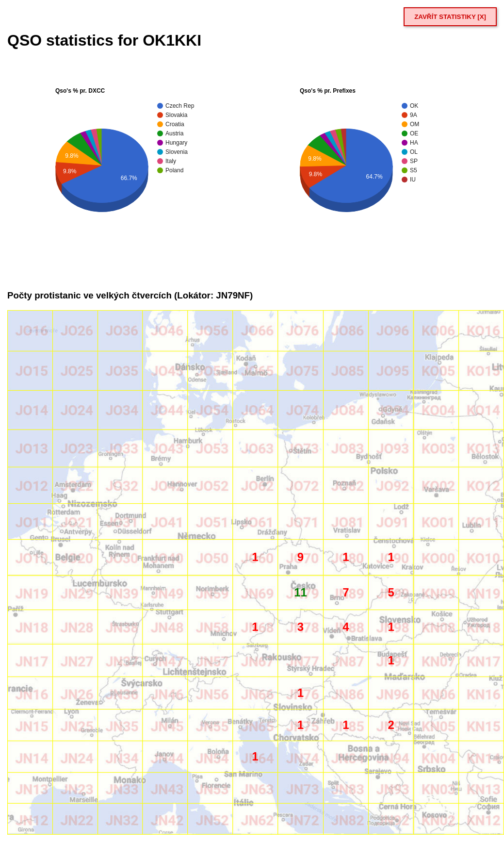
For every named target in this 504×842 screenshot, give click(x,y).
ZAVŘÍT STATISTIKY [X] (450, 17)
